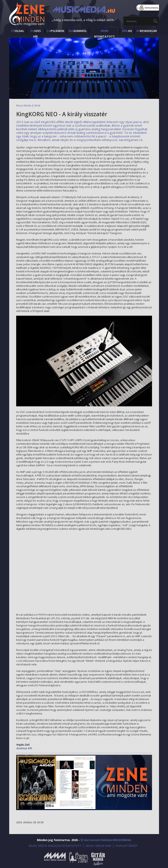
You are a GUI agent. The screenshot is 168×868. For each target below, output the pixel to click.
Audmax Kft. (24, 748)
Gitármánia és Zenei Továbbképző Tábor (98, 859)
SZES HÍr (36, 31)
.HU (127, 31)
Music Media (24, 105)
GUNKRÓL (78, 31)
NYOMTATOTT (104, 31)
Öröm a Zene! (79, 859)
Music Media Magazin (55, 859)
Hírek (37, 105)
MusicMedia (27, 15)
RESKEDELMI (147, 31)
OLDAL (18, 31)
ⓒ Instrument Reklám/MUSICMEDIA (106, 840)
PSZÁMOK (56, 31)
